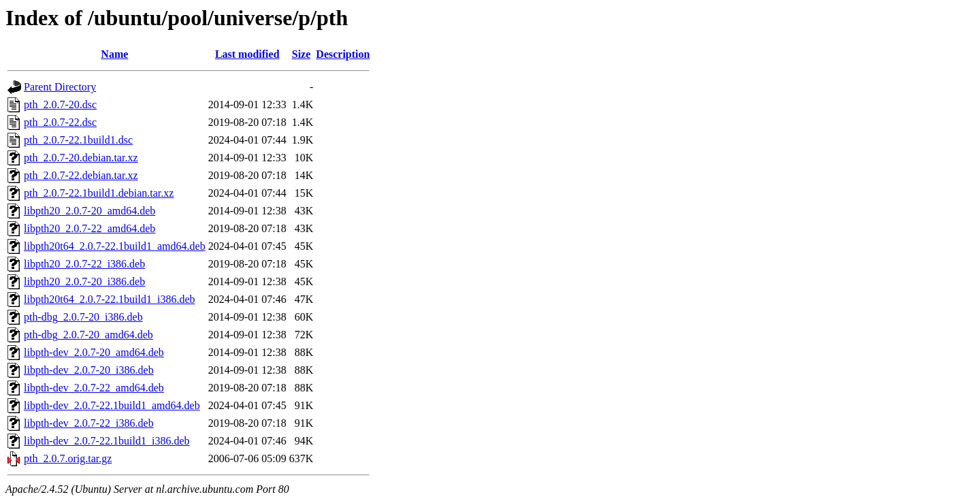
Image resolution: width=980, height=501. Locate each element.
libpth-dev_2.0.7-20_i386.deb (89, 370)
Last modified (247, 54)
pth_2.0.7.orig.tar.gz (68, 458)
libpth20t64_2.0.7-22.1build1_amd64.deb (115, 246)
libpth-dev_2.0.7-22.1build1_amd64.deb (112, 405)
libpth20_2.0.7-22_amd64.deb (89, 228)
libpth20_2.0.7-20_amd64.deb (89, 211)
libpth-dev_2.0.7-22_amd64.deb (94, 388)
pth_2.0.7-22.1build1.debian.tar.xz (99, 193)
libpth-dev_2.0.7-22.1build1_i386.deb (107, 441)
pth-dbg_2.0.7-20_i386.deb (83, 317)
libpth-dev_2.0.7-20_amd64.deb (94, 352)
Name (114, 54)
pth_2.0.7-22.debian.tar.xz (81, 175)
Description (343, 54)
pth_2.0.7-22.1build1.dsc (78, 140)
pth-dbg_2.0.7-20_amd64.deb (88, 335)
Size (301, 54)
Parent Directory (60, 87)
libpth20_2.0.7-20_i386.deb (84, 281)
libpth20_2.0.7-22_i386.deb (84, 264)
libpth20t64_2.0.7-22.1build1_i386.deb (110, 299)
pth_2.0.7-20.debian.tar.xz (81, 158)
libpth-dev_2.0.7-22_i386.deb (89, 423)
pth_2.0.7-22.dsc (60, 122)
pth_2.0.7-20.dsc (60, 104)
